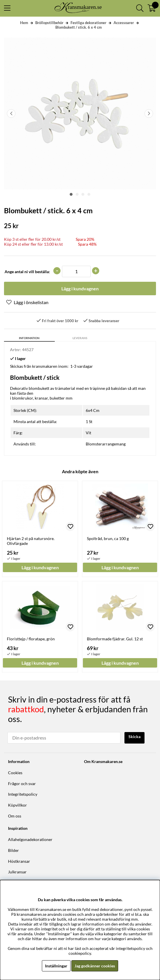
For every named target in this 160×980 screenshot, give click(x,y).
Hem (24, 23)
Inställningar (56, 966)
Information (29, 338)
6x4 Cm (93, 410)
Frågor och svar (22, 784)
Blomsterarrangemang (106, 444)
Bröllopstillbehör (49, 23)
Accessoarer (124, 23)
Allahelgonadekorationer (30, 839)
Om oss (15, 816)
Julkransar (17, 872)
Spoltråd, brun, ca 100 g (108, 538)
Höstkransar (19, 861)
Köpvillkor (17, 805)
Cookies (15, 773)
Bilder (13, 850)
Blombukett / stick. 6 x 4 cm (79, 27)
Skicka (134, 737)
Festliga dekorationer (88, 23)
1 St (89, 421)
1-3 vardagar (82, 366)
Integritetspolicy (23, 794)
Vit (88, 433)
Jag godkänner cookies (95, 966)
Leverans (80, 338)
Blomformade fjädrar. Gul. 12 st (115, 639)
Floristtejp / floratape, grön (31, 639)
